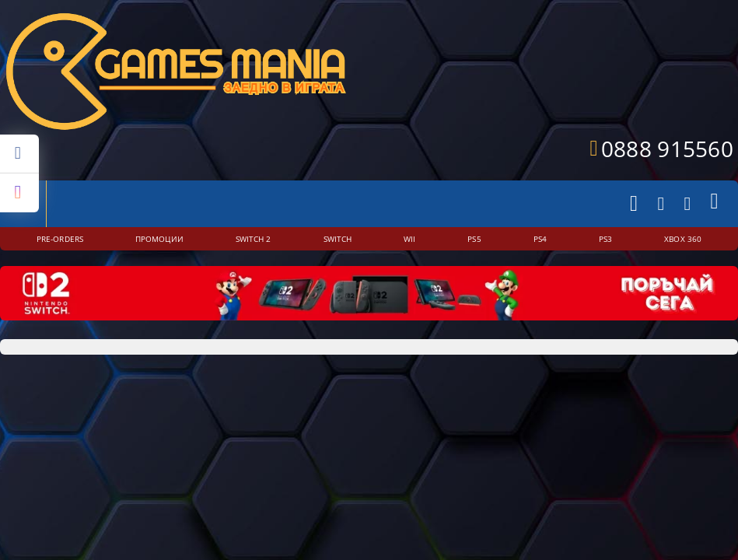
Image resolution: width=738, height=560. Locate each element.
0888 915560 (667, 149)
